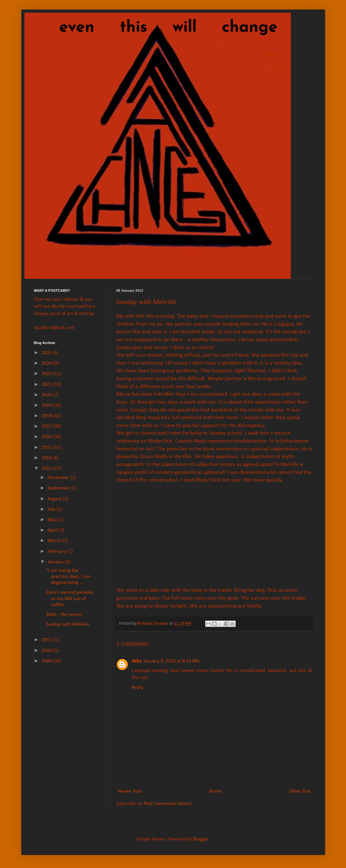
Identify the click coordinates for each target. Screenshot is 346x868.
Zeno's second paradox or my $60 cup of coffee (70, 598)
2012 (47, 469)
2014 (47, 458)
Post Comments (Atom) (168, 804)
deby (137, 661)
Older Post (300, 791)
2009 (47, 661)
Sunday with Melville (68, 624)
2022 (47, 385)
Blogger (201, 839)
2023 (47, 374)
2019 (47, 405)
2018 (47, 416)
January (56, 562)
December (59, 478)
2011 (47, 640)
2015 (47, 448)
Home (215, 791)
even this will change (156, 28)
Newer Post (130, 791)
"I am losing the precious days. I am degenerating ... (69, 577)
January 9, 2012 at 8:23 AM (171, 661)
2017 (47, 426)
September (59, 488)
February (57, 552)
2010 (47, 651)
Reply (137, 687)
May (53, 520)
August (55, 499)
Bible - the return (64, 615)
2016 (47, 437)
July (52, 509)
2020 (47, 395)
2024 (47, 363)
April (53, 530)
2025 (47, 353)
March (55, 541)
